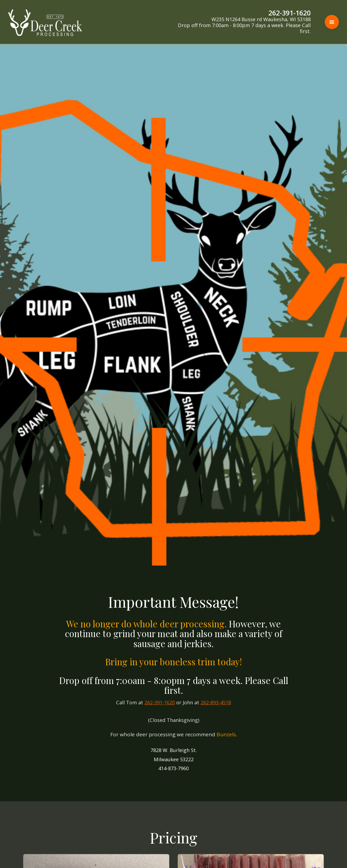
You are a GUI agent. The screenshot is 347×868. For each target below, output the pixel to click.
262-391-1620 (160, 702)
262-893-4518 (216, 702)
